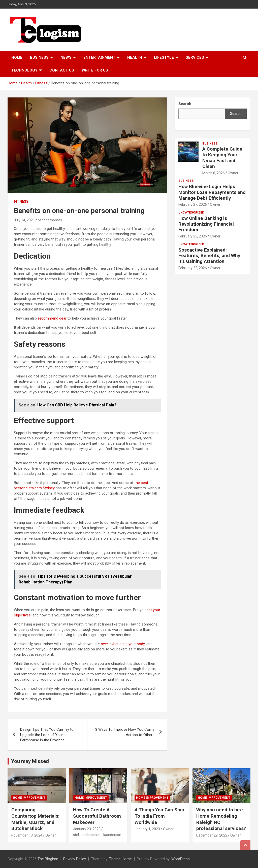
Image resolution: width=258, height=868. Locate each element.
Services (195, 57)
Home (17, 57)
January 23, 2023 (87, 829)
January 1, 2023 (147, 829)
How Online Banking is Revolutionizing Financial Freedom (206, 224)
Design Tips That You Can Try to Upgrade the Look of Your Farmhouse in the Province (47, 735)
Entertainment (99, 57)
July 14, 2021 (24, 220)
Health (135, 57)
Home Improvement (29, 798)
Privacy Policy (75, 859)
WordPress (181, 859)
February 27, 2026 (193, 204)
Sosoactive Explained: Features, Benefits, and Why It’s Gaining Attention (209, 256)
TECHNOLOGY (24, 70)
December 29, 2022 (212, 835)
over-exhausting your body (123, 644)
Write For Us (95, 70)
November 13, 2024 (27, 835)
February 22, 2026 (193, 268)
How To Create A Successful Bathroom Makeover (97, 816)
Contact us (62, 70)
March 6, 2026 (214, 173)
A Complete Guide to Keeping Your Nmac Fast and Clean (222, 158)
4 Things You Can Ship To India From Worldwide (159, 816)
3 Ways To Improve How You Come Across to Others (125, 732)
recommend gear (52, 318)
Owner (233, 173)
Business (39, 57)
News (66, 57)
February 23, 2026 (193, 236)
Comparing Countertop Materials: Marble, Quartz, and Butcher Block (35, 819)
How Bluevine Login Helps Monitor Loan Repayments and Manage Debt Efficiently (212, 192)
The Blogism (48, 859)
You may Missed (30, 761)
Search (236, 114)
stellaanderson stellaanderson (97, 835)
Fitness (21, 201)
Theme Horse (120, 859)
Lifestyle (164, 57)
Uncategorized (191, 213)
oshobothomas (50, 220)
